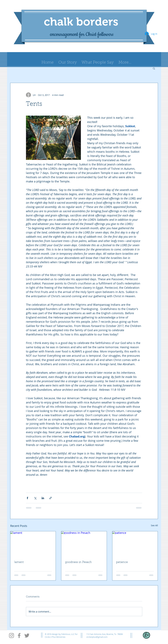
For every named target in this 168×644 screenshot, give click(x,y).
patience (122, 562)
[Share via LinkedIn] (43, 498)
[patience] (135, 544)
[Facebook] (19, 635)
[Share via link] (51, 498)
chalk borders (81, 22)
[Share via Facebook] (27, 498)
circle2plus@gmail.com (97, 637)
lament (19, 562)
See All (154, 525)
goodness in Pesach (78, 562)
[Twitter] (27, 635)
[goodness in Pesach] (84, 544)
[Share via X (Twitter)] (35, 498)
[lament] (33, 544)
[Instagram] (11, 635)
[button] (154, 68)
